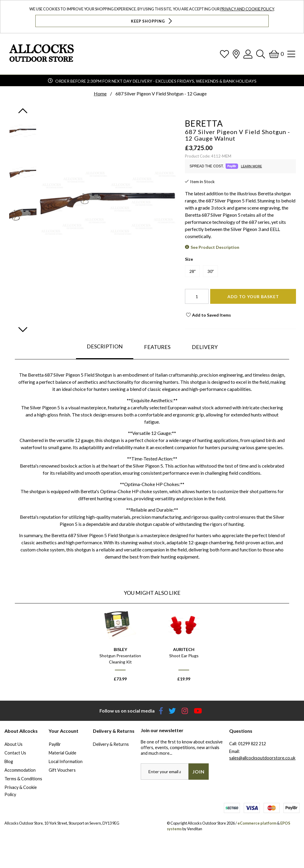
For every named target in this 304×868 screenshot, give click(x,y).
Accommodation (20, 770)
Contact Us (15, 753)
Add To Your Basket (253, 297)
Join (198, 772)
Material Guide (62, 753)
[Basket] (276, 54)
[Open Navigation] (291, 54)
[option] (120, 648)
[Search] (261, 54)
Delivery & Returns (111, 744)
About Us (14, 744)
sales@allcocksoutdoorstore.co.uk (262, 758)
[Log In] (248, 54)
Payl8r (55, 744)
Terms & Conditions (23, 779)
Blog (9, 761)
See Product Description (215, 247)
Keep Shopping (152, 21)
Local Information (66, 761)
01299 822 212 (252, 744)
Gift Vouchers (62, 770)
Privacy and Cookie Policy (247, 9)
